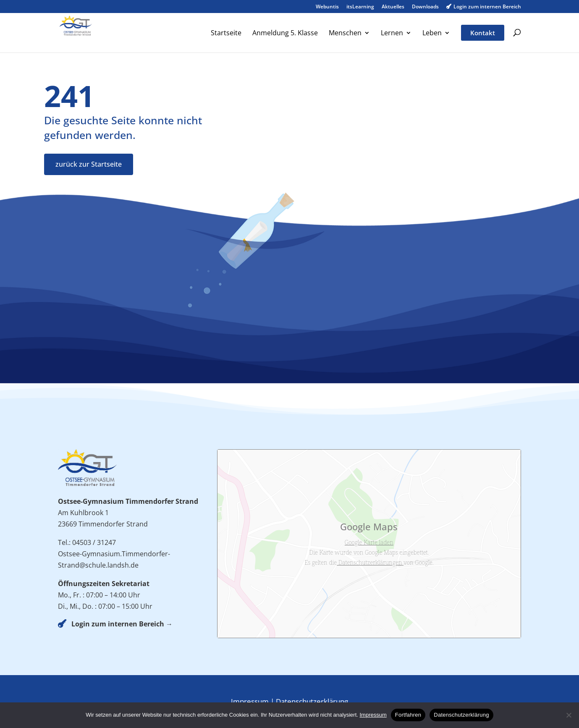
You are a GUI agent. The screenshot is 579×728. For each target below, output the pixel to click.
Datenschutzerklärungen (370, 562)
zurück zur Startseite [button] (89, 164)
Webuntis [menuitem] (327, 7)
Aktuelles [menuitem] (393, 7)
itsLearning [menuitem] (360, 7)
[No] (569, 715)
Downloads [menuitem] (425, 7)
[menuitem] (226, 41)
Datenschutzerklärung (312, 701)
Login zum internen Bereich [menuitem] (484, 7)
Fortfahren (408, 715)
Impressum (250, 701)
